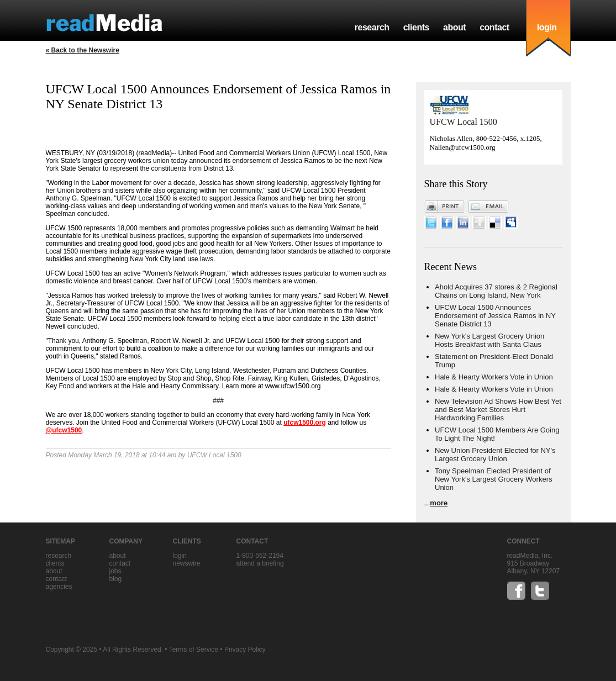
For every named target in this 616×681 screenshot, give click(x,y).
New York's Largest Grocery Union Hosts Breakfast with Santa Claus (489, 340)
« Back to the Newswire (83, 50)
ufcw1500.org (305, 423)
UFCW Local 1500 (464, 122)
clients (416, 27)
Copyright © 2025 (72, 650)
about (454, 27)
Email (488, 207)
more (439, 503)
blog (116, 579)
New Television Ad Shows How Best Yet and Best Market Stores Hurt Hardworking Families (498, 410)
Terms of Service (194, 650)
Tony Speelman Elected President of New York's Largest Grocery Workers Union (493, 479)
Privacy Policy (245, 650)
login (547, 27)
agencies (59, 587)
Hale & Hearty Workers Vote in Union (494, 377)
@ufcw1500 (64, 430)
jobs (115, 571)
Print (445, 207)
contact (494, 27)
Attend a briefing (260, 563)
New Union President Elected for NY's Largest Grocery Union (495, 455)
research (372, 27)
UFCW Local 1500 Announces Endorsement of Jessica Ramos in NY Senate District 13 (495, 316)
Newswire (187, 563)
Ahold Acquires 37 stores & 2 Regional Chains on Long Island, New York (496, 291)
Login (180, 556)
